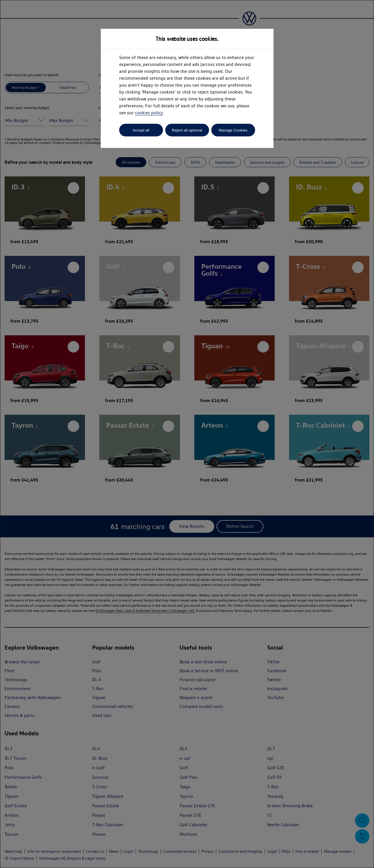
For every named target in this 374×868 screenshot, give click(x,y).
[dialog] (187, 434)
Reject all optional (187, 130)
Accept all (141, 130)
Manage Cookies (233, 130)
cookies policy (149, 113)
